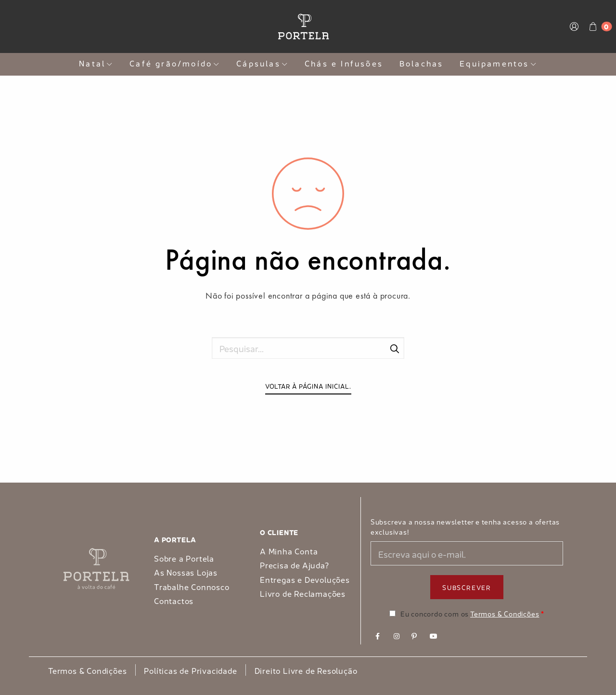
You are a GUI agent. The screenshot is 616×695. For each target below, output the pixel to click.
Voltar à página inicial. (308, 386)
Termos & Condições (505, 613)
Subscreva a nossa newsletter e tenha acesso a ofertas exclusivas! (465, 526)
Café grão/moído (175, 63)
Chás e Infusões (344, 63)
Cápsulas (262, 63)
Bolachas (422, 63)
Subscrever (467, 587)
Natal (96, 63)
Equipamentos (498, 63)
